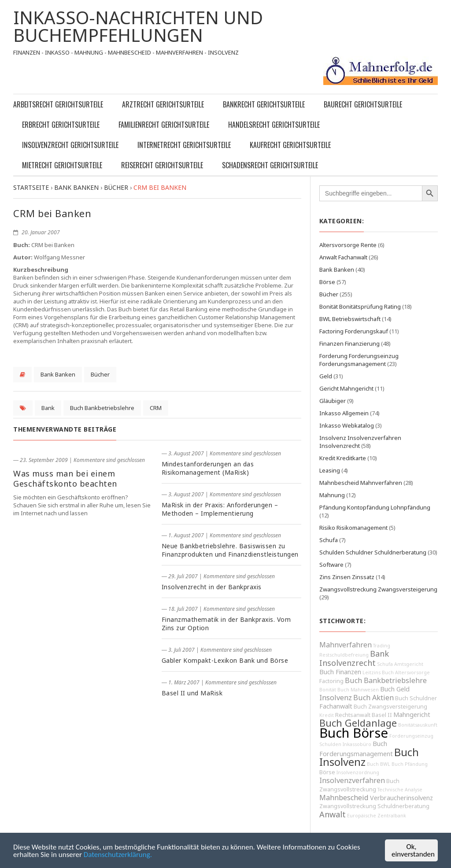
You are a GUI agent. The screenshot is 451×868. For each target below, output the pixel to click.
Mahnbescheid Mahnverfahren (361, 483)
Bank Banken (58, 374)
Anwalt (333, 814)
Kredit (327, 715)
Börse (327, 282)
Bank (48, 408)
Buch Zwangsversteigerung (390, 707)
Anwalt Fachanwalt (343, 257)
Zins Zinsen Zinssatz (347, 577)
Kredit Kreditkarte (343, 458)
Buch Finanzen (340, 672)
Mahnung (332, 495)
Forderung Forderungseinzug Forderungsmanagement (359, 360)
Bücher (100, 374)
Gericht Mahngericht (346, 388)
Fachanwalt (336, 706)
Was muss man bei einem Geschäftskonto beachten (65, 478)
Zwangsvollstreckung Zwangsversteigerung (378, 589)
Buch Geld (395, 689)
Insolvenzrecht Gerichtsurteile (70, 145)
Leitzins (372, 672)
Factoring (331, 681)
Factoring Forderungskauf (354, 331)
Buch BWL (379, 764)
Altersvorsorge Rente (348, 245)
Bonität (328, 690)
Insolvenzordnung (358, 772)
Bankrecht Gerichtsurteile (264, 104)
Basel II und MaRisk (192, 693)
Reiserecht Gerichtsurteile (162, 165)
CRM (156, 408)
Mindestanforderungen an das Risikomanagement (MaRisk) (208, 468)
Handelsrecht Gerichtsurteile (274, 125)
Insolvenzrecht (347, 663)
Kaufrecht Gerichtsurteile (290, 145)
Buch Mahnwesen (358, 690)
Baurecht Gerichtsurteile (363, 104)
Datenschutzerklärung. (118, 855)
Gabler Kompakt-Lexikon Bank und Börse (225, 660)
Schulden (330, 744)
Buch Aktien (373, 698)
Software (331, 565)
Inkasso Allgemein (344, 413)
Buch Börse (354, 733)
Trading (382, 646)
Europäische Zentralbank (377, 816)
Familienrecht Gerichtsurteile (164, 125)
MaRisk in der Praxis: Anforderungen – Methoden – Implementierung (220, 509)
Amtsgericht (409, 664)
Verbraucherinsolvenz (401, 798)
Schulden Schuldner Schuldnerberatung (373, 552)
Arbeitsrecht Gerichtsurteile (58, 104)
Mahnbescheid (344, 798)
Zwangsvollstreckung (348, 806)
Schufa (329, 540)
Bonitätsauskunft (418, 725)
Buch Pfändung (410, 764)
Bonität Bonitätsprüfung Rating (360, 307)
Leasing (330, 470)
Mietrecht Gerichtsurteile (62, 165)
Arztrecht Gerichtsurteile (163, 104)
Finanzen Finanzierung (349, 344)
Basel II (382, 715)
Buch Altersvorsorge (406, 672)
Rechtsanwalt (353, 715)
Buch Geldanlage (358, 723)
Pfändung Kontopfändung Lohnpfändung (375, 507)
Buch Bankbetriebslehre (102, 408)
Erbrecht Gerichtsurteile (61, 125)
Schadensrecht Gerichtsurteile (270, 165)
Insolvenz (336, 698)
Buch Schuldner (416, 698)
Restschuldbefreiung (344, 655)
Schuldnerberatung (403, 806)
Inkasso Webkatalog (347, 425)
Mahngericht (412, 715)
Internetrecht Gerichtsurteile (184, 145)
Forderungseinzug (411, 736)
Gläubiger (333, 401)
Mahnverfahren (346, 645)
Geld (326, 376)
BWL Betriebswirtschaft (350, 319)
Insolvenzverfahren (352, 780)
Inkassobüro (357, 744)
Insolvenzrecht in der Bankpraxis (212, 587)
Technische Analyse (400, 790)
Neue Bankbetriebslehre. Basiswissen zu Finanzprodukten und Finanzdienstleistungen (230, 550)
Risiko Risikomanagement (353, 528)
